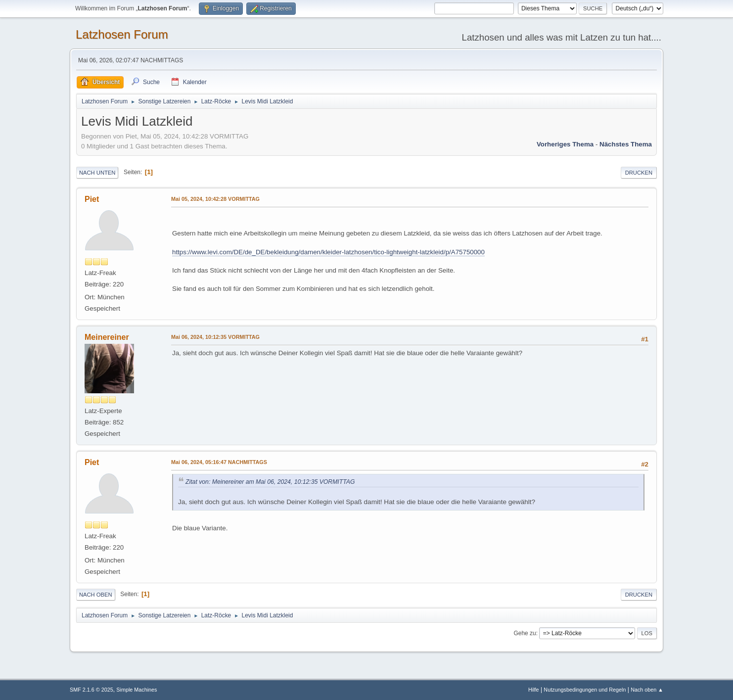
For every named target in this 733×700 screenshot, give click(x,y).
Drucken (639, 173)
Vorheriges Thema (565, 144)
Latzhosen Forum (122, 34)
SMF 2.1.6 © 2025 (92, 690)
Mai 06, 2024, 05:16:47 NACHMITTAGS (219, 462)
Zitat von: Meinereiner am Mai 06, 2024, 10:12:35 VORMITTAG (270, 482)
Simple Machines (137, 690)
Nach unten (97, 173)
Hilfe (534, 690)
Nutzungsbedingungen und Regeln (585, 690)
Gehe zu (525, 633)
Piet (92, 199)
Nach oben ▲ (647, 690)
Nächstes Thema (626, 144)
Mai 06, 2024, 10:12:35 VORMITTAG (215, 337)
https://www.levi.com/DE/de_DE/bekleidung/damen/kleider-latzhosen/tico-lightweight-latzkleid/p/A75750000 (328, 252)
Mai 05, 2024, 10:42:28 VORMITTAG (215, 199)
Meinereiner (107, 337)
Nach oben (96, 595)
